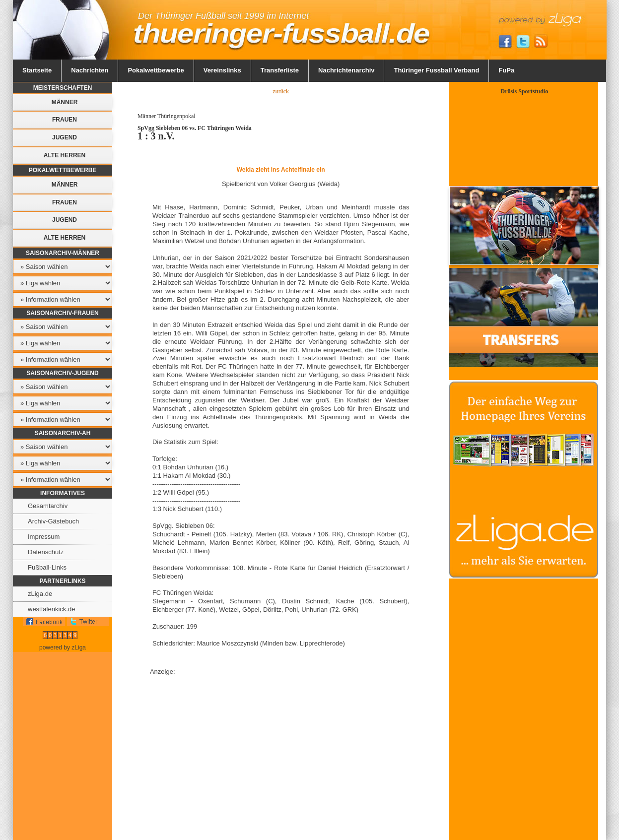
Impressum (44, 537)
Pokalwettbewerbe (156, 70)
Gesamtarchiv (48, 506)
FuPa (506, 70)
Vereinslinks (222, 70)
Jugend (65, 137)
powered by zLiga (63, 647)
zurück (281, 91)
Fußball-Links (47, 567)
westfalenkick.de (51, 609)
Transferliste (280, 70)
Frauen (65, 120)
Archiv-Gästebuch (53, 521)
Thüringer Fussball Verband (436, 70)
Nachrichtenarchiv (346, 70)
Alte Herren (65, 155)
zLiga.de (40, 594)
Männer (65, 102)
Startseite (37, 70)
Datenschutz (46, 552)
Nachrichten (90, 70)
